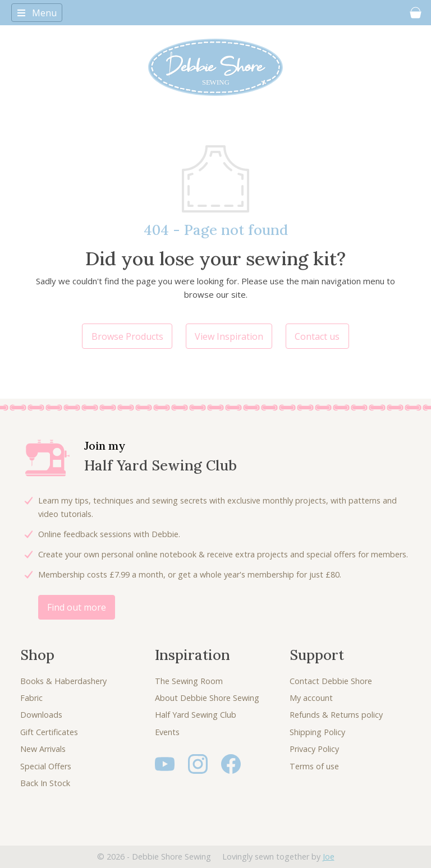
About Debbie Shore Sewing (207, 698)
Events (167, 732)
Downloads (41, 715)
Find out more (77, 607)
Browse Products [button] (127, 336)
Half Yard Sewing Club (196, 715)
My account (311, 698)
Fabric (31, 698)
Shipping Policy (317, 732)
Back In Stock (45, 783)
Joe (329, 857)
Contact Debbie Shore (331, 681)
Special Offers (46, 766)
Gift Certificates (49, 732)
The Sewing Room (189, 681)
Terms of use (314, 766)
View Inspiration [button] (229, 336)
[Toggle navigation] (37, 12)
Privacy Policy (314, 749)
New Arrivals (43, 749)
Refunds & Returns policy (336, 715)
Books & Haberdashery (63, 681)
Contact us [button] (317, 336)
